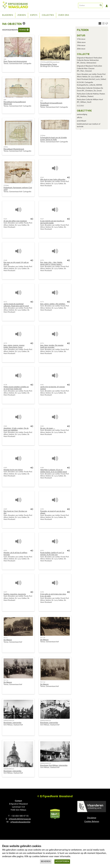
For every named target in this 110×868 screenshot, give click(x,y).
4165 (5, 219)
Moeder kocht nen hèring (13, 470)
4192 (5, 551)
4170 (42, 260)
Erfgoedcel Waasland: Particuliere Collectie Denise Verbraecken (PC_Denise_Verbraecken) (89, 60)
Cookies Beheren (92, 822)
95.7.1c (6, 680)
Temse (24, 30)
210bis (6, 147)
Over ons (64, 15)
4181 (42, 385)
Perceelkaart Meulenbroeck (14, 149)
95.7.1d (43, 682)
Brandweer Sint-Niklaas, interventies (54, 765)
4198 (42, 592)
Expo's (34, 15)
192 (5, 59)
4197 (5, 592)
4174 (5, 343)
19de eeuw (81, 45)
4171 (5, 302)
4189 (5, 509)
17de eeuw (81, 39)
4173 (42, 302)
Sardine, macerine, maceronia (15, 594)
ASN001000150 (46, 721)
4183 (42, 426)
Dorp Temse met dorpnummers (15, 61)
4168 (5, 260)
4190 (42, 509)
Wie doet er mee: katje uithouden (53, 179)
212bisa (43, 136)
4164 (42, 177)
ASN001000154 (46, 763)
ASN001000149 (9, 721)
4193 (42, 551)
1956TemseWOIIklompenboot (50, 62)
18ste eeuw (81, 42)
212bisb (6, 185)
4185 (5, 468)
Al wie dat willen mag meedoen (15, 221)
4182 (5, 426)
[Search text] (88, 5)
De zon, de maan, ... (48, 428)
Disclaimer (92, 818)
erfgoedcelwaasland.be (20, 822)
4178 (5, 385)
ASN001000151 (9, 769)
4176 (42, 343)
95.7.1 (6, 638)
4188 (42, 468)
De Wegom (8, 640)
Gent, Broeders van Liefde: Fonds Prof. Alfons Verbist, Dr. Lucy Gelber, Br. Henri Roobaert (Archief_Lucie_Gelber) (91, 77)
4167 (42, 219)
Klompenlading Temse (49, 64)
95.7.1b (43, 638)
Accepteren (62, 861)
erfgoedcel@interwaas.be (20, 819)
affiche (79, 118)
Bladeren (8, 15)
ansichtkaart (81, 121)
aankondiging (82, 114)
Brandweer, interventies (12, 723)
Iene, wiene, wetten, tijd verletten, (53, 304)
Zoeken (22, 15)
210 (42, 101)
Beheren (46, 861)
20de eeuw (81, 49)
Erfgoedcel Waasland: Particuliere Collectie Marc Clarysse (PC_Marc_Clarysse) (89, 68)
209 (5, 100)
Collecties (48, 15)
